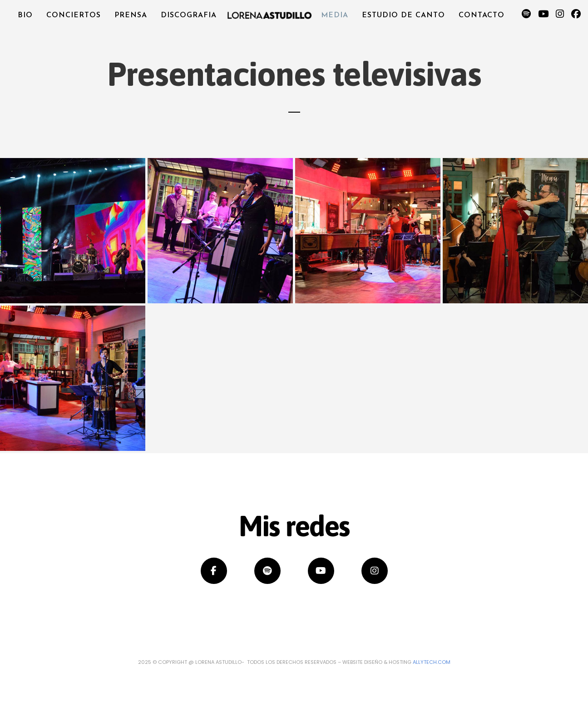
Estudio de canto (403, 15)
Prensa (131, 15)
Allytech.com (432, 662)
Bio (26, 15)
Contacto (481, 15)
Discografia (189, 15)
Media (335, 15)
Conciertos (74, 15)
